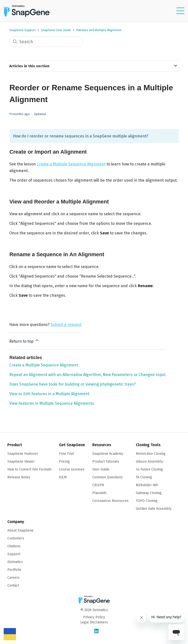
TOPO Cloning (147, 501)
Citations (14, 546)
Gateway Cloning (149, 493)
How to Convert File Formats (29, 469)
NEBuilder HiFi (147, 485)
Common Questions (107, 477)
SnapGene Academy (108, 454)
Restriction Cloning (151, 454)
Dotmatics (15, 562)
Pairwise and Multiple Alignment (99, 30)
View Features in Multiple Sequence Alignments (52, 403)
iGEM (63, 477)
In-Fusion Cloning (149, 469)
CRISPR (98, 485)
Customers (16, 538)
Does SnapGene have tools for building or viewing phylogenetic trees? (72, 384)
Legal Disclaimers (94, 622)
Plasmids (99, 493)
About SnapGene (20, 530)
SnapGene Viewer (21, 462)
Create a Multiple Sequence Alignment (71, 164)
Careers (13, 578)
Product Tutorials (106, 462)
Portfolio (14, 570)
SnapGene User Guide (56, 30)
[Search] (46, 42)
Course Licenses (72, 469)
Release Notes (19, 477)
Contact (13, 585)
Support (14, 554)
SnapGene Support (23, 30)
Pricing (64, 462)
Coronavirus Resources (110, 501)
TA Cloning (144, 477)
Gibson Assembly (149, 462)
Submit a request (66, 325)
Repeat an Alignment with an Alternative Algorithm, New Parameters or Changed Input (87, 375)
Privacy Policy (94, 617)
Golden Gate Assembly (154, 509)
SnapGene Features (23, 454)
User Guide (101, 469)
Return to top (24, 341)
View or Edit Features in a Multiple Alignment (49, 394)
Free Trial (66, 454)
